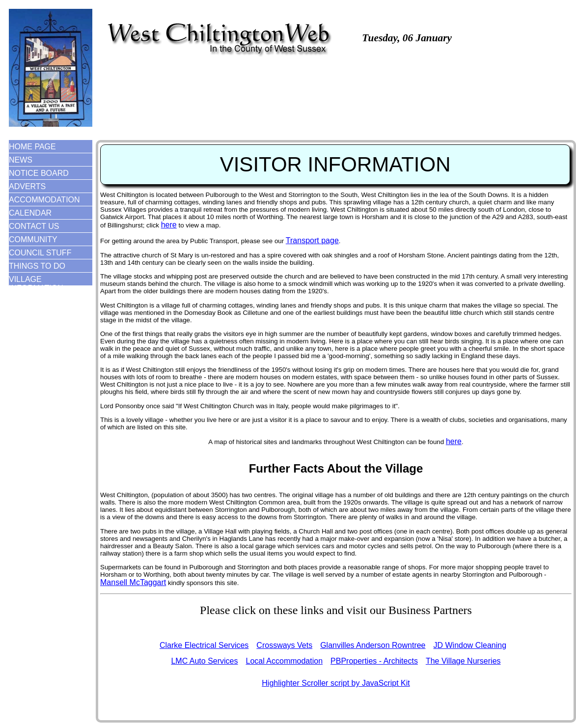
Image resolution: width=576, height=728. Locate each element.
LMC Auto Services (204, 661)
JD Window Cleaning (470, 645)
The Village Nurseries (463, 661)
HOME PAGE (32, 147)
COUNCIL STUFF (40, 253)
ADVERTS (27, 186)
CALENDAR (30, 213)
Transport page (312, 240)
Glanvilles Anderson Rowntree (373, 645)
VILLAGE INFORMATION (36, 284)
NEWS (21, 160)
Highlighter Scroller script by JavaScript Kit (336, 683)
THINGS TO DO (37, 266)
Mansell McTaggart (133, 582)
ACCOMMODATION (44, 200)
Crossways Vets (284, 645)
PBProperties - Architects (374, 661)
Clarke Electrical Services (204, 645)
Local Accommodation (285, 661)
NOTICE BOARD (39, 173)
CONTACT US (34, 226)
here (169, 225)
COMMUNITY (33, 239)
